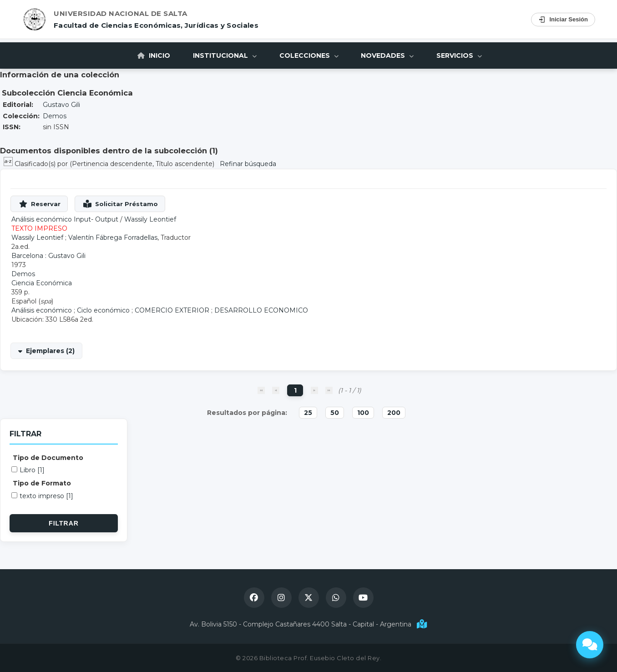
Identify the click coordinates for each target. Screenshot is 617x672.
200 (394, 413)
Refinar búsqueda (248, 164)
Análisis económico (42, 310)
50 (335, 413)
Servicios (460, 56)
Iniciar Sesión (563, 20)
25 (308, 413)
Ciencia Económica (42, 283)
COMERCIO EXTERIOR (172, 310)
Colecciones (309, 56)
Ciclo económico (103, 310)
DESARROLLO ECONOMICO (261, 310)
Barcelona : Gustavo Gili (48, 256)
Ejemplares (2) (50, 351)
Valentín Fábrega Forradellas (113, 237)
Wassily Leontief (150, 219)
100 (363, 413)
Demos (55, 116)
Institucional (225, 56)
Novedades (388, 56)
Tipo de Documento (48, 458)
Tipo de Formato (42, 483)
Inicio (154, 56)
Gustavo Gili (61, 105)
